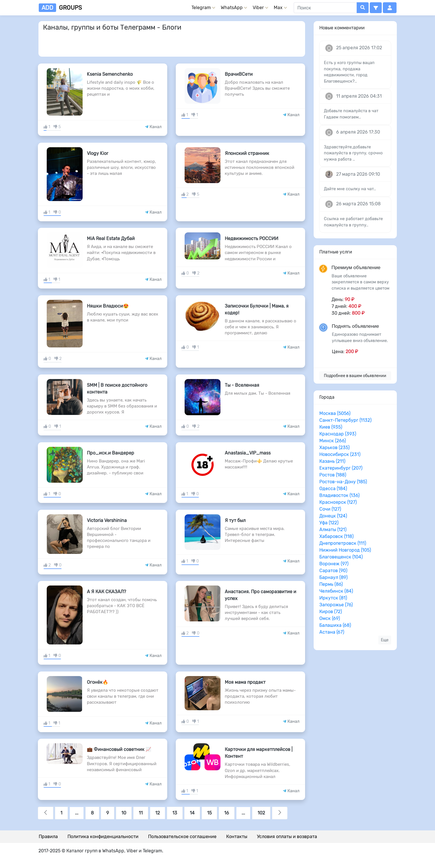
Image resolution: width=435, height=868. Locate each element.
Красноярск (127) (338, 502)
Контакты (237, 837)
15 (209, 813)
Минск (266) (333, 441)
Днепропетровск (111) (343, 543)
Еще (385, 640)
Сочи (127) (330, 509)
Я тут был (235, 520)
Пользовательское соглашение (182, 837)
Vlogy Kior (98, 153)
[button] (376, 8)
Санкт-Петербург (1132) (345, 420)
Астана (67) (332, 632)
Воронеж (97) (334, 564)
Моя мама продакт (245, 682)
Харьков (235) (334, 448)
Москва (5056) (335, 413)
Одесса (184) (333, 489)
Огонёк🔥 (98, 682)
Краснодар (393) (338, 434)
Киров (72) (331, 612)
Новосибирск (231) (340, 454)
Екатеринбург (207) (341, 468)
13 (175, 813)
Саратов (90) (333, 571)
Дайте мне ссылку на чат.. (350, 189)
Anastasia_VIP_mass (248, 453)
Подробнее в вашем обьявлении (355, 376)
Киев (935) (331, 427)
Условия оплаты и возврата (287, 837)
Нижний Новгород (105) (345, 550)
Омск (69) (330, 618)
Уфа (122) (329, 523)
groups (60, 8)
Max (278, 8)
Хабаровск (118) (336, 536)
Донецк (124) (333, 516)
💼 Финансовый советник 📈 (119, 749)
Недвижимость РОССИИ (252, 239)
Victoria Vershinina (107, 520)
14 (192, 813)
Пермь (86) (331, 584)
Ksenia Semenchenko (110, 74)
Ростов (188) (333, 475)
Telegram (201, 8)
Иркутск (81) (333, 598)
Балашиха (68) (335, 625)
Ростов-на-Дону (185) (343, 482)
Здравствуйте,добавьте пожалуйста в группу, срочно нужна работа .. (353, 153)
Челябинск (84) (336, 591)
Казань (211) (332, 461)
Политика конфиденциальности (103, 837)
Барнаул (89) (333, 577)
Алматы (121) (333, 530)
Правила (48, 837)
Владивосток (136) (339, 495)
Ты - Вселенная (242, 385)
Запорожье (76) (336, 605)
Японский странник (247, 153)
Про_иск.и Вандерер (111, 453)
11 (141, 813)
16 (227, 813)
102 (261, 813)
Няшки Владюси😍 (108, 306)
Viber (258, 8)
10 (124, 813)
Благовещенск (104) (341, 557)
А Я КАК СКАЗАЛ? (106, 592)
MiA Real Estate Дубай (111, 239)
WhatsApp (232, 8)
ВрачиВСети (239, 74)
